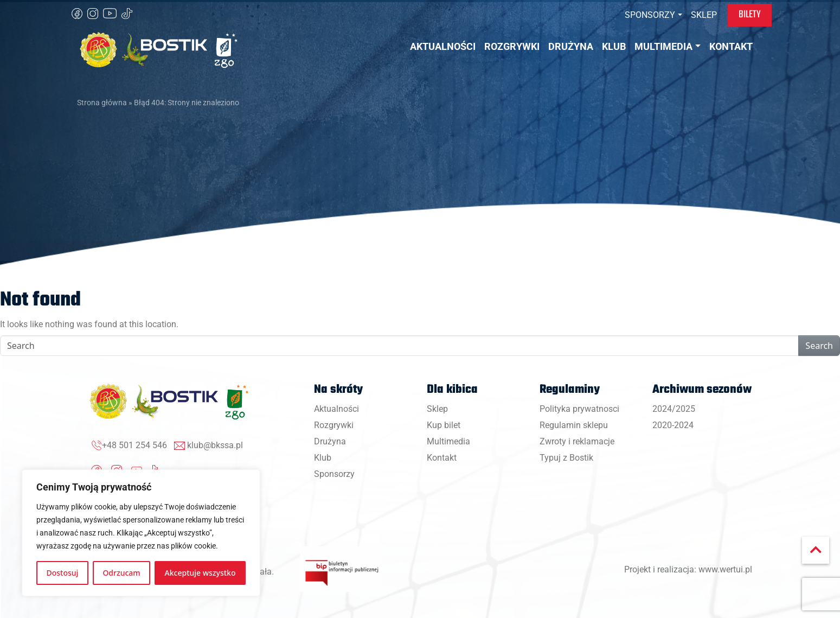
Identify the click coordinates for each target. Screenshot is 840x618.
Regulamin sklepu (574, 425)
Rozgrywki (334, 425)
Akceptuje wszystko (200, 573)
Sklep (437, 409)
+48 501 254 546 (134, 445)
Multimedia (448, 441)
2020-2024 (673, 425)
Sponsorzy (334, 474)
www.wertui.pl (725, 569)
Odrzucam (121, 573)
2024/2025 (674, 409)
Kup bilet (444, 425)
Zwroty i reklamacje (577, 441)
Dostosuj (63, 573)
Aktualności (336, 409)
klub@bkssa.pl (215, 445)
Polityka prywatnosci (579, 409)
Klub (323, 458)
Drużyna (330, 441)
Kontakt (442, 458)
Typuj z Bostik (566, 458)
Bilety (750, 15)
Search (819, 346)
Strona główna (102, 103)
